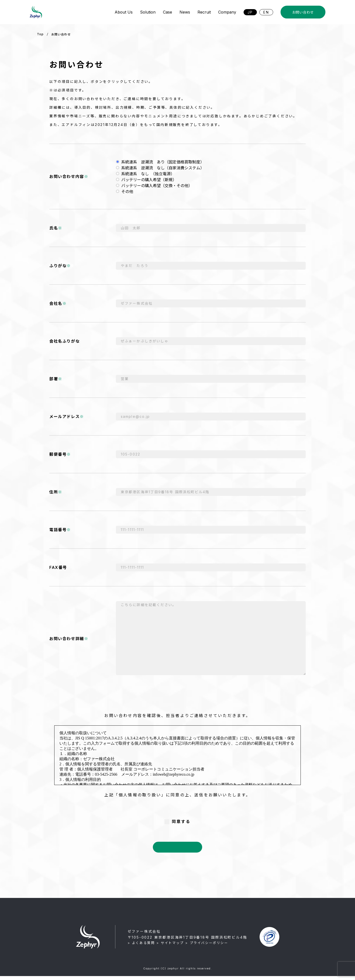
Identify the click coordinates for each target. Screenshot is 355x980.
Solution (148, 12)
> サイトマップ (170, 947)
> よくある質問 (141, 947)
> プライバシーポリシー (207, 947)
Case (168, 12)
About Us (124, 12)
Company (227, 12)
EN (266, 12)
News (185, 12)
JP (250, 12)
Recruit (204, 12)
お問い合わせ (303, 12)
